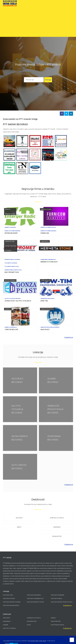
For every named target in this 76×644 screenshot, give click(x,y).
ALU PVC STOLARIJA (10, 280)
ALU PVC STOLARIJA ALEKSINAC (13, 299)
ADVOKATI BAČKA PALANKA (12, 602)
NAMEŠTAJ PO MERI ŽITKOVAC (48, 227)
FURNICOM (45, 233)
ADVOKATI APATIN (9, 598)
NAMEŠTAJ (8, 209)
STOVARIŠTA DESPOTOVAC (12, 266)
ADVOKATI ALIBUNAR (58, 595)
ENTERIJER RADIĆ (11, 233)
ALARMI (6, 625)
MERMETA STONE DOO (49, 262)
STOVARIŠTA (8, 251)
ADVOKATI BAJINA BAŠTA (11, 605)
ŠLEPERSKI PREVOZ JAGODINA (12, 260)
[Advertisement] (38, 21)
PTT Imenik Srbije (33, 641)
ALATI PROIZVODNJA (58, 625)
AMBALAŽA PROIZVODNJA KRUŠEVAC (50, 327)
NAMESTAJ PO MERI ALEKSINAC (13, 231)
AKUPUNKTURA (56, 621)
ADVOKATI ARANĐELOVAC (36, 598)
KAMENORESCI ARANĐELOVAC (48, 260)
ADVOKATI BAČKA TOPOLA (36, 602)
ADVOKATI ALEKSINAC (34, 595)
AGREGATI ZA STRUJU (57, 518)
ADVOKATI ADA (8, 595)
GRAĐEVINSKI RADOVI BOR (47, 299)
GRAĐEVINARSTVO (46, 280)
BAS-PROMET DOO (12, 272)
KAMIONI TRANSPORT (11, 246)
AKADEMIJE (57, 527)
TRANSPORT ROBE (10, 241)
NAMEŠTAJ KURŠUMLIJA (11, 327)
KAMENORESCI (45, 241)
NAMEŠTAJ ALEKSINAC (10, 227)
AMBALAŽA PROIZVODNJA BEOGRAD (55, 409)
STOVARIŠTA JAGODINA (11, 263)
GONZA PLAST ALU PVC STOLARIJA (18, 301)
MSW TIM (44, 301)
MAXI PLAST (45, 329)
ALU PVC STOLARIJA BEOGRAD (17, 409)
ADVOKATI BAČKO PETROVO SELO (62, 602)
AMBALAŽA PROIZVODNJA (48, 309)
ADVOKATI (19, 518)
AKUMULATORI (57, 536)
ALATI (29, 625)
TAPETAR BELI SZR (11, 329)
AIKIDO (19, 527)
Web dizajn (43, 641)
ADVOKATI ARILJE (57, 598)
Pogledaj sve (69, 337)
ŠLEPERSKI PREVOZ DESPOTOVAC (13, 270)
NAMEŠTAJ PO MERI (10, 214)
